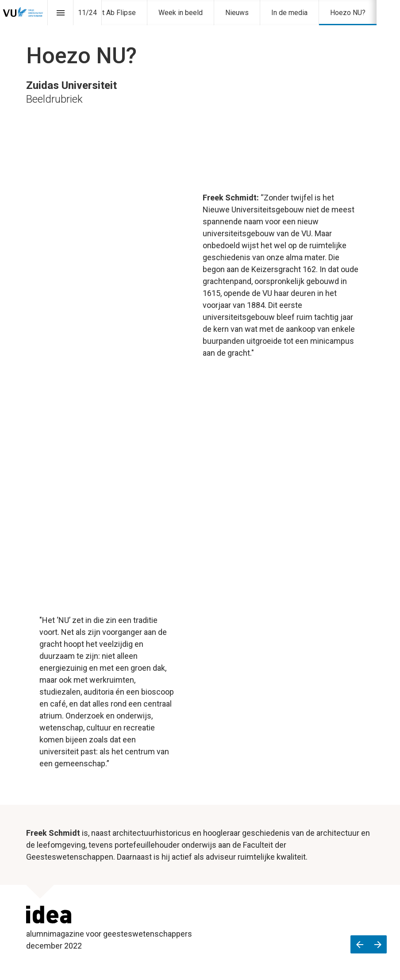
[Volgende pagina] (378, 944)
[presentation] (200, 64)
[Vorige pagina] (360, 944)
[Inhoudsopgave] (60, 13)
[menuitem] (181, 13)
